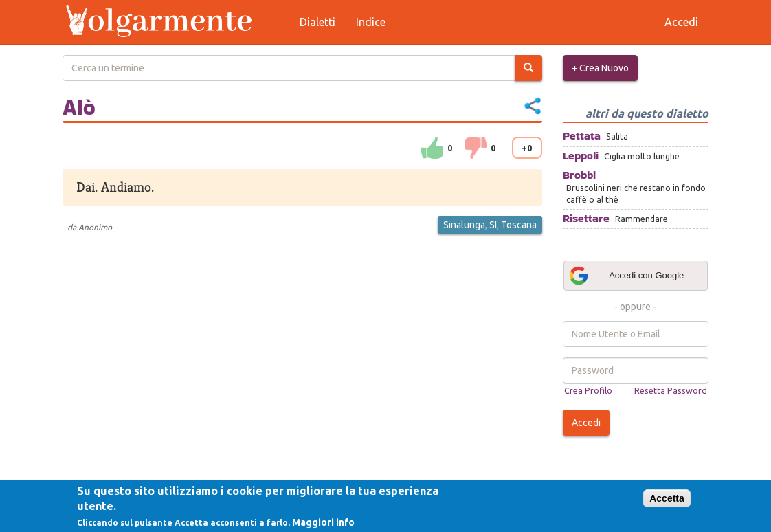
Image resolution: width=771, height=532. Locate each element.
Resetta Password (671, 390)
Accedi (586, 423)
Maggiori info (323, 522)
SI (493, 225)
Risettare (586, 218)
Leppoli (581, 156)
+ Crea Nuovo (600, 68)
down (476, 148)
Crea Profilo (588, 390)
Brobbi (579, 175)
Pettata (582, 136)
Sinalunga (464, 225)
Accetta (667, 498)
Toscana (519, 225)
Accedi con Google (626, 276)
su (432, 148)
